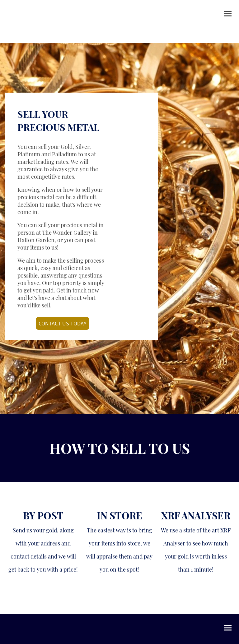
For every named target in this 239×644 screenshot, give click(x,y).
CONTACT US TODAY (63, 323)
